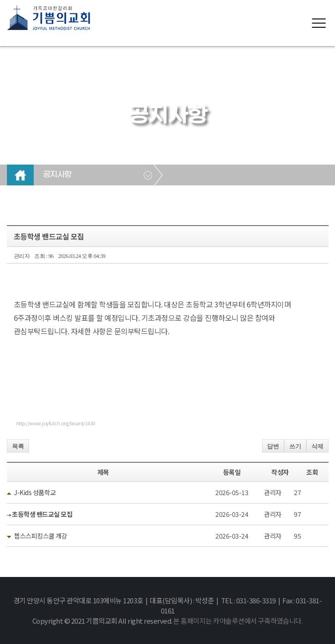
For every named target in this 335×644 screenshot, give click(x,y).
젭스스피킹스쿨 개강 (40, 536)
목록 (18, 446)
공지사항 (57, 175)
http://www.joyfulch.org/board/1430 (56, 423)
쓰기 (295, 446)
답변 (273, 446)
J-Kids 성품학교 (35, 492)
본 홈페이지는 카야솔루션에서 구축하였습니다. (238, 621)
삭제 (317, 446)
